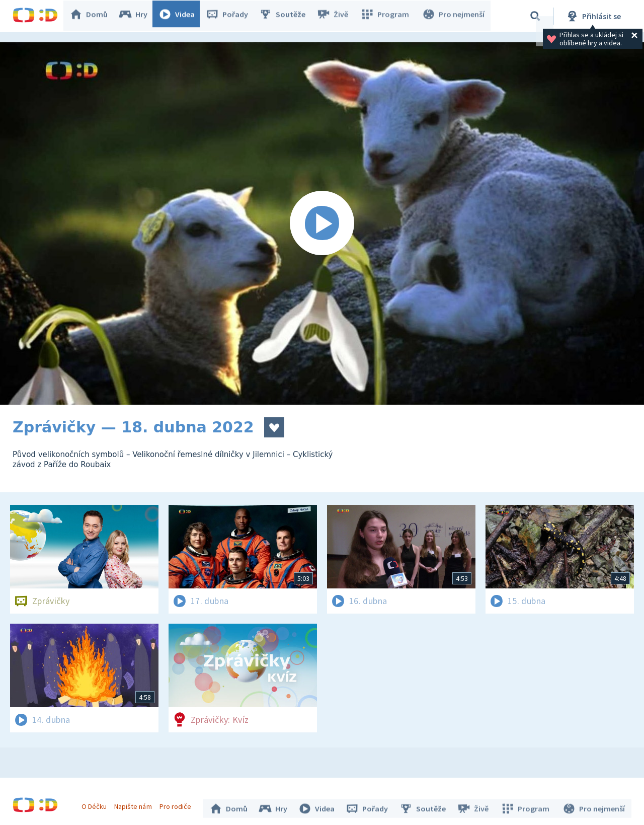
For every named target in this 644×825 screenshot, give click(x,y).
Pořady (232, 16)
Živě (337, 16)
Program (388, 16)
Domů (94, 16)
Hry (138, 16)
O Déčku (97, 804)
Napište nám (135, 804)
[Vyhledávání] (535, 16)
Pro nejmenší (454, 16)
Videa (182, 16)
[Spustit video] (322, 223)
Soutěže (287, 16)
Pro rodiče (178, 804)
